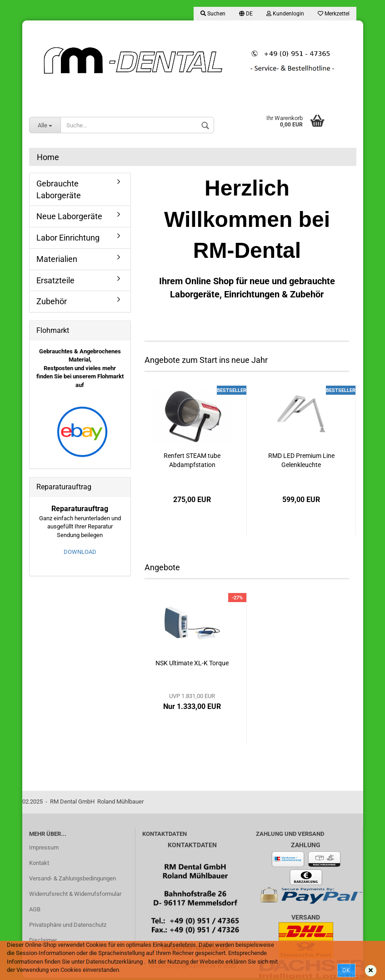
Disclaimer (43, 940)
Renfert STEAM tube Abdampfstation (192, 460)
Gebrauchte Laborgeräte (59, 189)
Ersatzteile (55, 280)
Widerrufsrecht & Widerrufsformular (75, 894)
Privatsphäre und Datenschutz (68, 925)
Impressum (44, 847)
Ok (346, 970)
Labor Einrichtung (68, 238)
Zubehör (52, 301)
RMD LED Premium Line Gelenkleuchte (301, 460)
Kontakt (39, 863)
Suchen (213, 14)
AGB (35, 909)
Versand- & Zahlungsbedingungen (72, 878)
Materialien (57, 259)
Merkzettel (334, 14)
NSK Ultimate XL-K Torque (192, 663)
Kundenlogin (285, 14)
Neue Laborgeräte (69, 216)
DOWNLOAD (80, 552)
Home (48, 157)
